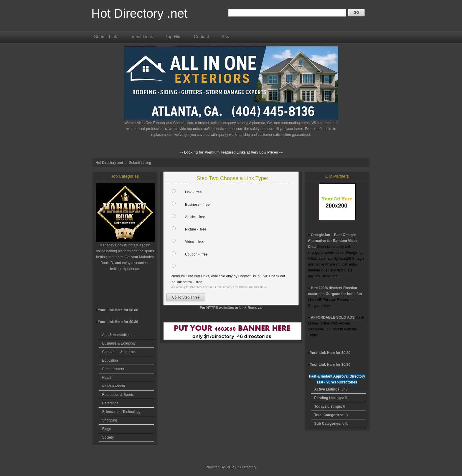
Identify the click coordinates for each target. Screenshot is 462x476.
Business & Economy (119, 343)
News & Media (114, 386)
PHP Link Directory (241, 467)
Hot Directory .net (140, 13)
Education (110, 360)
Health (107, 378)
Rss (225, 36)
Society (108, 437)
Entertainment (113, 369)
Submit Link (105, 36)
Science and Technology (121, 412)
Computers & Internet (119, 352)
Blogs (107, 429)
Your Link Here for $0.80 (118, 310)
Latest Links (141, 36)
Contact (202, 36)
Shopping (110, 420)
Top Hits (173, 36)
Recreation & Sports (118, 395)
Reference (110, 403)
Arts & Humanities (116, 335)
